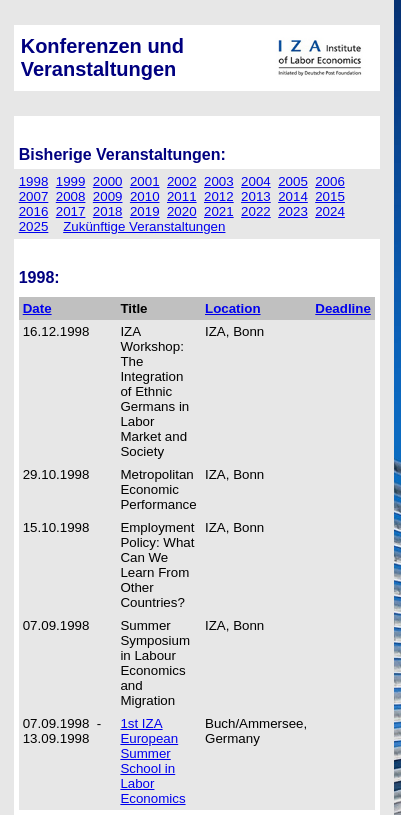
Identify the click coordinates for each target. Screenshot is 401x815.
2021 (219, 211)
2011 (182, 196)
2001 (145, 181)
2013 (256, 196)
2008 (71, 196)
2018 (108, 211)
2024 (330, 211)
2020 (182, 211)
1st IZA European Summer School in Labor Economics (152, 761)
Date (37, 308)
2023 (293, 211)
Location (233, 308)
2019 (145, 211)
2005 (293, 181)
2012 (219, 196)
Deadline (343, 308)
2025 (34, 226)
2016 (34, 211)
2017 (71, 211)
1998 (34, 181)
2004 (256, 181)
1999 (71, 181)
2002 (182, 181)
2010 (145, 196)
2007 (34, 196)
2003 (219, 181)
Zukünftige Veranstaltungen (144, 226)
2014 (293, 196)
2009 (108, 196)
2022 (256, 211)
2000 (108, 181)
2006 (330, 181)
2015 (330, 196)
